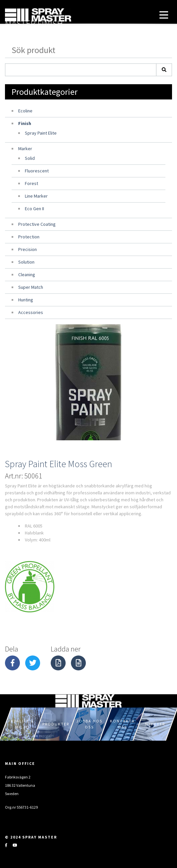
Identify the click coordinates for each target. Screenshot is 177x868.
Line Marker (36, 196)
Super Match (31, 287)
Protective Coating (37, 224)
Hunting (26, 300)
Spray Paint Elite (41, 133)
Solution (26, 262)
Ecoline (25, 111)
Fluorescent (37, 171)
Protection (29, 237)
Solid (30, 158)
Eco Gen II (34, 209)
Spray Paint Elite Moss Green (59, 464)
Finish (25, 123)
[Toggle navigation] (164, 15)
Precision (28, 249)
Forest (31, 183)
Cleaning (27, 275)
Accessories (31, 312)
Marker (25, 149)
